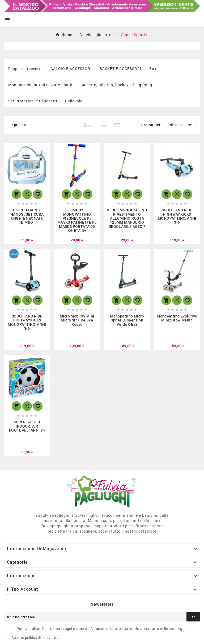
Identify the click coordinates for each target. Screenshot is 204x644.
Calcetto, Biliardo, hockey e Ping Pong (116, 85)
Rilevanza (181, 125)
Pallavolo (74, 101)
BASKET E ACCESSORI (120, 69)
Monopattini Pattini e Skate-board (40, 85)
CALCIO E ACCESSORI (71, 69)
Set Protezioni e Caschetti (33, 101)
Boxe (154, 69)
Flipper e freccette (25, 69)
